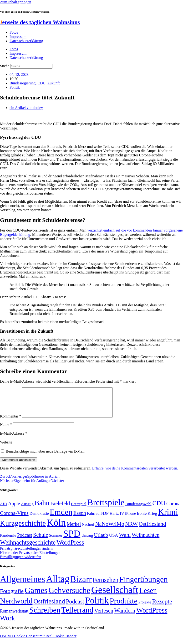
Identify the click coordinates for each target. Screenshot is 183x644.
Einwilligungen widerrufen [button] (21, 563)
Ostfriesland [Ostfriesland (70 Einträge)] (49, 607)
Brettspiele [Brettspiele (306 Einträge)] (106, 508)
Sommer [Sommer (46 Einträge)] (56, 541)
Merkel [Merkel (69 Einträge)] (74, 530)
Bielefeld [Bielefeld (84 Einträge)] (60, 509)
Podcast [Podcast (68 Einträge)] (25, 541)
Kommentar (10, 422)
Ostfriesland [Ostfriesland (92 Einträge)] (152, 530)
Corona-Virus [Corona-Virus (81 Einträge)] (14, 519)
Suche (5, 66)
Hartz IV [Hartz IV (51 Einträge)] (117, 519)
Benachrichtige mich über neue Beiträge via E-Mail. (46, 457)
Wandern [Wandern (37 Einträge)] (125, 616)
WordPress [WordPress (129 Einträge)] (70, 548)
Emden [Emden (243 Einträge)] (61, 518)
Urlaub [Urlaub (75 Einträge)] (101, 541)
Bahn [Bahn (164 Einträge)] (42, 509)
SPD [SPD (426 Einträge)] (72, 539)
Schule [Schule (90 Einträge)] (41, 541)
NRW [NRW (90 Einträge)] (131, 530)
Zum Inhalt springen (16, 2)
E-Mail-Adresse (14, 439)
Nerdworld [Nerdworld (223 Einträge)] (16, 607)
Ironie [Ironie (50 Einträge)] (142, 519)
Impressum (18, 37)
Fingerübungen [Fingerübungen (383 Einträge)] (144, 585)
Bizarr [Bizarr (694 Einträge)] (81, 585)
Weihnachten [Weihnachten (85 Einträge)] (146, 541)
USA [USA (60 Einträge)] (113, 541)
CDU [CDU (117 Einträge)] (159, 509)
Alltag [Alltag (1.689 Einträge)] (58, 585)
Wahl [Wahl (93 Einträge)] (125, 541)
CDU (41, 83)
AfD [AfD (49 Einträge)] (4, 510)
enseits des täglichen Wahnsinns (40, 22)
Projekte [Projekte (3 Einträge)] (145, 608)
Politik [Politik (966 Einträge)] (97, 606)
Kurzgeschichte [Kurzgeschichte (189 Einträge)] (23, 529)
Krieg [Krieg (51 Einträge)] (152, 519)
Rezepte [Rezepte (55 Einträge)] (162, 607)
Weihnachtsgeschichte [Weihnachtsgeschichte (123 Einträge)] (28, 548)
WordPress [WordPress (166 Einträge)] (152, 616)
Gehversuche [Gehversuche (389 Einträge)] (69, 596)
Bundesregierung (23, 83)
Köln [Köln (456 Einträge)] (56, 528)
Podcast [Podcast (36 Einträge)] (75, 607)
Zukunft (54, 83)
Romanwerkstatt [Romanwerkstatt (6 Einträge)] (14, 617)
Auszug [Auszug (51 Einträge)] (27, 510)
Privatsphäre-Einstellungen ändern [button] (26, 554)
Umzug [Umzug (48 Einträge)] (87, 541)
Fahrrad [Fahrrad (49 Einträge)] (93, 519)
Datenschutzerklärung (26, 41)
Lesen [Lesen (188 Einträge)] (148, 596)
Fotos (14, 32)
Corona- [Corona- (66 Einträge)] (174, 509)
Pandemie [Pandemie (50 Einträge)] (8, 541)
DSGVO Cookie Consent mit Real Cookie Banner (38, 642)
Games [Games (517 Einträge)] (36, 596)
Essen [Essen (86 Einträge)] (80, 519)
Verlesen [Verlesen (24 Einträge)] (104, 616)
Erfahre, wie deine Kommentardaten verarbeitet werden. (135, 474)
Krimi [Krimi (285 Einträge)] (168, 518)
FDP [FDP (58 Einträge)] (104, 519)
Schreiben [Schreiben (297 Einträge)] (45, 616)
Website (6, 448)
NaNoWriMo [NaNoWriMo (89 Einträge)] (110, 530)
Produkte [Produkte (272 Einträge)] (124, 607)
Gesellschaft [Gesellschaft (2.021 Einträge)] (115, 595)
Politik (15, 87)
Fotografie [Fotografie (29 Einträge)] (12, 597)
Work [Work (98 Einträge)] (7, 624)
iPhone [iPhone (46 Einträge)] (130, 519)
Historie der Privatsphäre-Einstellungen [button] (30, 558)
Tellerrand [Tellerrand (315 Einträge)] (77, 616)
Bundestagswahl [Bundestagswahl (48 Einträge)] (138, 510)
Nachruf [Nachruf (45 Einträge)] (88, 530)
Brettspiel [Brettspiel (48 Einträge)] (79, 510)
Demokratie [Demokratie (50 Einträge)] (39, 519)
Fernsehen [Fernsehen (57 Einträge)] (106, 586)
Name (6, 430)
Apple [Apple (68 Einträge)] (14, 509)
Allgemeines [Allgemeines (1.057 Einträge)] (23, 585)
